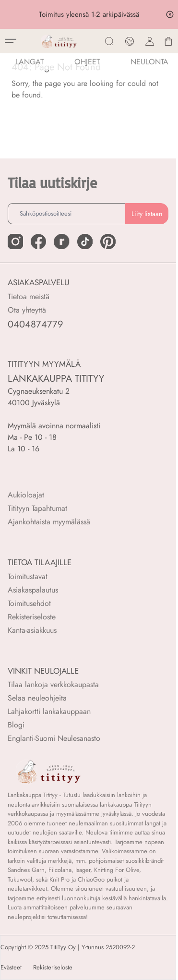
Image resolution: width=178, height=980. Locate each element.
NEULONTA (149, 62)
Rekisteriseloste (32, 617)
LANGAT (30, 62)
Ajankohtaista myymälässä (49, 522)
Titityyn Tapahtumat (37, 508)
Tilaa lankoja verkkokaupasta (53, 684)
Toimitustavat (28, 576)
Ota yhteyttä (27, 310)
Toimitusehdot (29, 603)
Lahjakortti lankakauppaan (49, 711)
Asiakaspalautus (33, 590)
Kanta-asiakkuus (32, 630)
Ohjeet (87, 62)
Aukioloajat (26, 495)
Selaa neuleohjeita (37, 698)
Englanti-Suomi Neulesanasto (54, 738)
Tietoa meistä (29, 296)
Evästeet (11, 968)
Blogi (16, 725)
